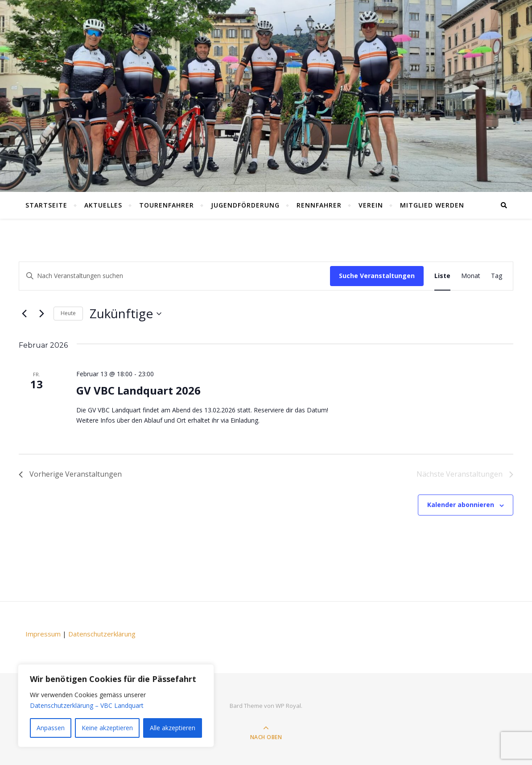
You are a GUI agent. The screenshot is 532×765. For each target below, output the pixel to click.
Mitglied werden (432, 205)
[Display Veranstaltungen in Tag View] (497, 276)
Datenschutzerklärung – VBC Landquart (87, 705)
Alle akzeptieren (173, 728)
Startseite (46, 205)
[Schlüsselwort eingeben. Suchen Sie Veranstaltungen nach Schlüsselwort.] (175, 276)
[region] (116, 706)
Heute (68, 313)
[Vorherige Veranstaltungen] (24, 314)
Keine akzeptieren (107, 728)
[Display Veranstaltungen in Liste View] (442, 276)
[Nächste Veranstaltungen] (41, 314)
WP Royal (288, 706)
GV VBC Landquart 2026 (138, 390)
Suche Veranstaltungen (377, 276)
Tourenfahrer (167, 205)
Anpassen (51, 728)
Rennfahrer (319, 205)
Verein (371, 205)
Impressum (43, 634)
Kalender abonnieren (461, 505)
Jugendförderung (245, 205)
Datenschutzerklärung (102, 634)
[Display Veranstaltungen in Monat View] (471, 276)
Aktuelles (103, 205)
